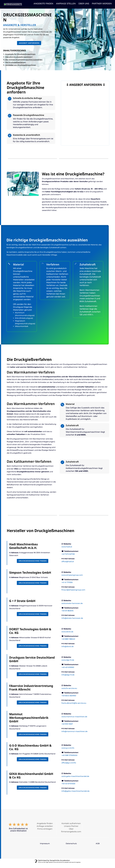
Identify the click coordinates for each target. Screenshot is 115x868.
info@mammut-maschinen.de (74, 736)
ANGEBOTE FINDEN (43, 5)
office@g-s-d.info (69, 767)
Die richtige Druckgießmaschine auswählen (24, 61)
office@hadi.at (68, 566)
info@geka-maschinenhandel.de (75, 795)
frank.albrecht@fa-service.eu (74, 707)
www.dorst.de (67, 636)
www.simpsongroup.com (72, 579)
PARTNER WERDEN (102, 5)
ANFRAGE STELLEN (66, 5)
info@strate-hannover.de (72, 622)
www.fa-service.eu (69, 693)
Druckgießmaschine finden (33, 565)
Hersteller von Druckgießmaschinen (21, 66)
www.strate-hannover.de (72, 608)
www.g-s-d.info (68, 752)
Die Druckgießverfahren (15, 64)
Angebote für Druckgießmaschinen (20, 55)
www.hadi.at (67, 551)
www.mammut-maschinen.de (74, 721)
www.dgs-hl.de (68, 664)
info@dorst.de (68, 651)
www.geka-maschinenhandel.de (75, 780)
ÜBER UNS (84, 5)
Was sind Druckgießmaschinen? (19, 58)
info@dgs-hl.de (68, 679)
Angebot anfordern (29, 44)
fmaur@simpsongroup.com (73, 594)
